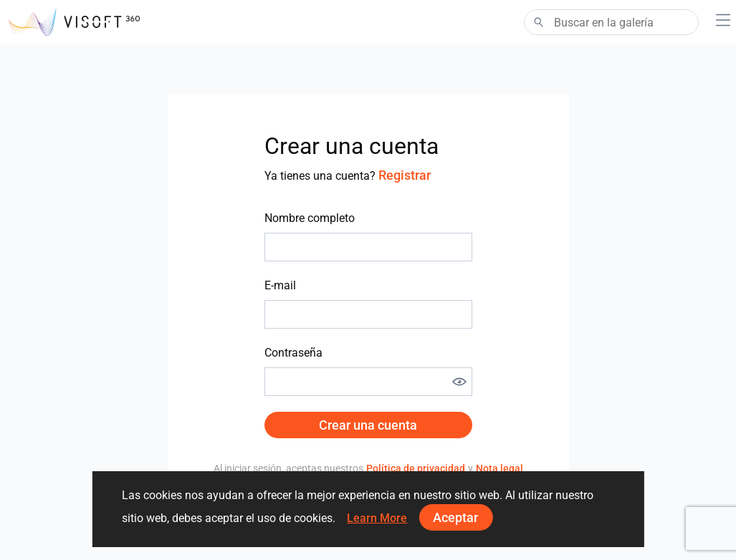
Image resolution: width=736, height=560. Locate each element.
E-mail (280, 285)
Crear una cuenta (368, 425)
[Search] (611, 22)
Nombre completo (310, 218)
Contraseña (293, 353)
